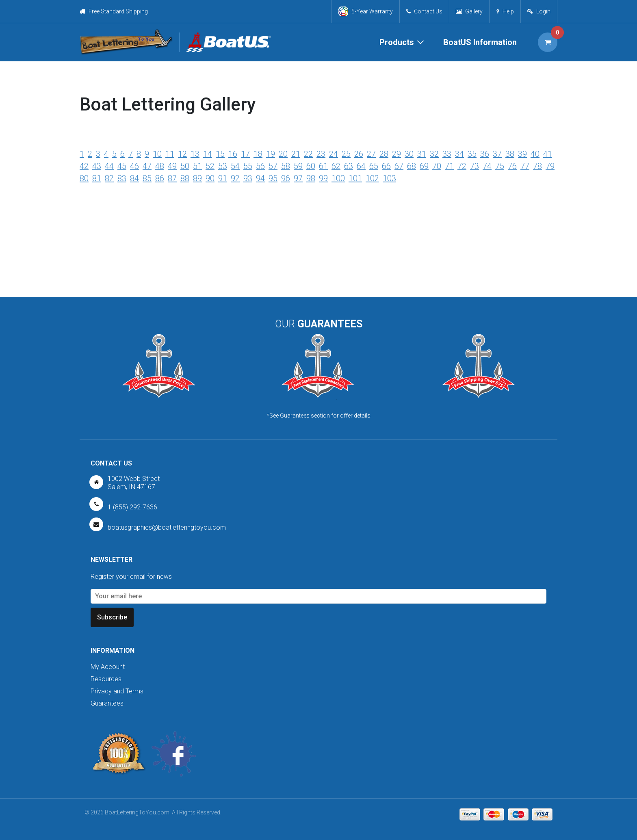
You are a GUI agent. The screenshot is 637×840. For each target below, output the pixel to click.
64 (361, 166)
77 (525, 166)
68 (412, 166)
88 (185, 178)
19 (271, 154)
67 (399, 166)
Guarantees (107, 703)
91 (223, 178)
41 (548, 154)
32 (434, 154)
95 (273, 178)
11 (170, 154)
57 (273, 166)
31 (422, 154)
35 (472, 154)
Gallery (469, 11)
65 (374, 166)
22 (308, 154)
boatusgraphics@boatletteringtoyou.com (167, 527)
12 (182, 154)
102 (372, 178)
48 (160, 166)
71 (449, 166)
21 (296, 154)
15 (220, 154)
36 (485, 154)
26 (359, 154)
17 (245, 154)
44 (109, 166)
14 (208, 154)
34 (459, 154)
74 (487, 166)
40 (535, 154)
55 (248, 166)
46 (134, 166)
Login (543, 11)
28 (384, 154)
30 (409, 154)
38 (510, 154)
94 (260, 178)
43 (97, 166)
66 (386, 166)
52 (210, 166)
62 (336, 166)
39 (522, 154)
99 (323, 178)
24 (334, 154)
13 (195, 154)
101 (355, 178)
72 (462, 166)
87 (172, 178)
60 (311, 166)
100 (338, 178)
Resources (106, 679)
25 (346, 154)
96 (286, 178)
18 (258, 154)
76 (512, 166)
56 (260, 166)
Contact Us (424, 11)
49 (172, 166)
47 (147, 166)
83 (122, 178)
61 (323, 166)
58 (286, 166)
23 (321, 154)
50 (185, 166)
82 (109, 178)
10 (157, 154)
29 (396, 154)
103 (389, 178)
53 (223, 166)
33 (447, 154)
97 (298, 178)
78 (537, 166)
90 (210, 178)
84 (134, 178)
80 (84, 178)
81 (97, 178)
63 (349, 166)
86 (160, 178)
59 (298, 166)
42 (84, 166)
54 (235, 166)
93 (248, 178)
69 (424, 166)
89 (197, 178)
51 (197, 166)
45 (122, 166)
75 (500, 166)
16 (233, 154)
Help (505, 11)
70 (437, 166)
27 (371, 154)
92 (235, 178)
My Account (108, 667)
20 (283, 154)
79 (550, 166)
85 (147, 178)
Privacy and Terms (117, 691)
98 (311, 178)
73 (474, 166)
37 (497, 154)
